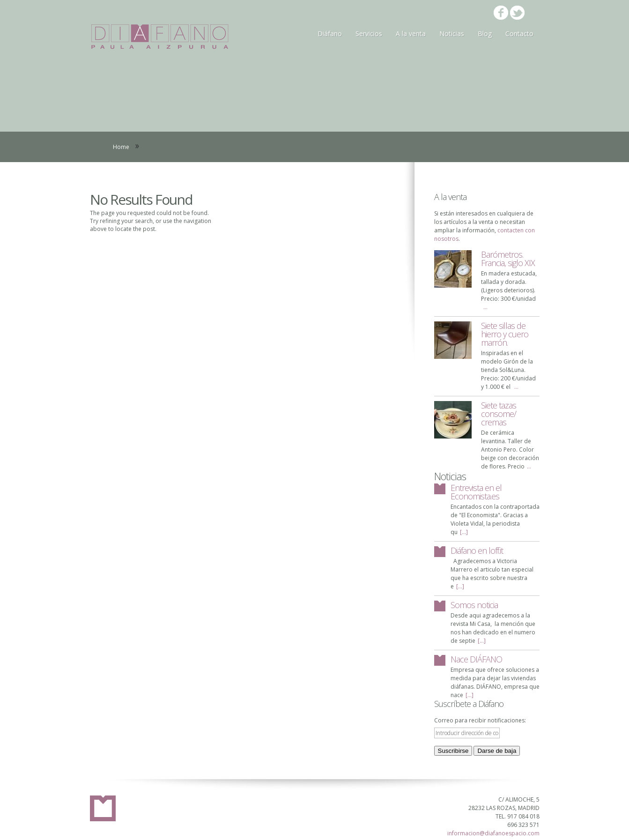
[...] (464, 532)
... (485, 307)
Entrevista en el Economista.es (476, 492)
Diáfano (330, 33)
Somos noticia (474, 605)
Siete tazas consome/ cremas (499, 414)
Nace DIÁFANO (476, 659)
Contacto (519, 33)
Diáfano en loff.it (477, 550)
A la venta (411, 33)
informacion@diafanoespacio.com (493, 833)
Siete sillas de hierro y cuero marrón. (505, 334)
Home (121, 147)
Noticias (452, 33)
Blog (485, 33)
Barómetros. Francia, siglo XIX (508, 259)
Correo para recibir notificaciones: (480, 720)
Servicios (369, 33)
